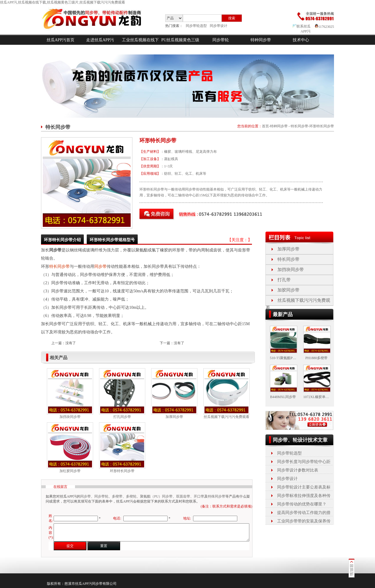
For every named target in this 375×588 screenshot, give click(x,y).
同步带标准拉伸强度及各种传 (304, 496)
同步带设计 (219, 26)
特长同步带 (299, 126)
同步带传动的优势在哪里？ (302, 504)
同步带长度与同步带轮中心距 (304, 462)
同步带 (100, 266)
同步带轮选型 (196, 26)
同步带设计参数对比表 (298, 470)
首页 (265, 126)
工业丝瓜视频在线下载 (140, 45)
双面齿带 (183, 496)
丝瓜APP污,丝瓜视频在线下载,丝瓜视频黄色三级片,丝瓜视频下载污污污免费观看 (63, 2)
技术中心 (301, 40)
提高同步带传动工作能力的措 (304, 513)
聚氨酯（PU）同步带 (156, 496)
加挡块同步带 (70, 417)
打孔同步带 (122, 417)
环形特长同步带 (322, 126)
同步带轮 (221, 40)
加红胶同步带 (70, 471)
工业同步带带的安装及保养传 (304, 521)
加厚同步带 (174, 417)
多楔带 (117, 496)
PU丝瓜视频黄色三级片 (180, 45)
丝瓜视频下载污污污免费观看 (226, 417)
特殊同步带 (217, 496)
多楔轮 (131, 496)
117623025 (324, 27)
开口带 (199, 496)
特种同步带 (261, 40)
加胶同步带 (288, 290)
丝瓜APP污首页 (61, 40)
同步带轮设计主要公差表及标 (304, 487)
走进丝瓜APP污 (100, 40)
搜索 (232, 18)
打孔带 (284, 280)
